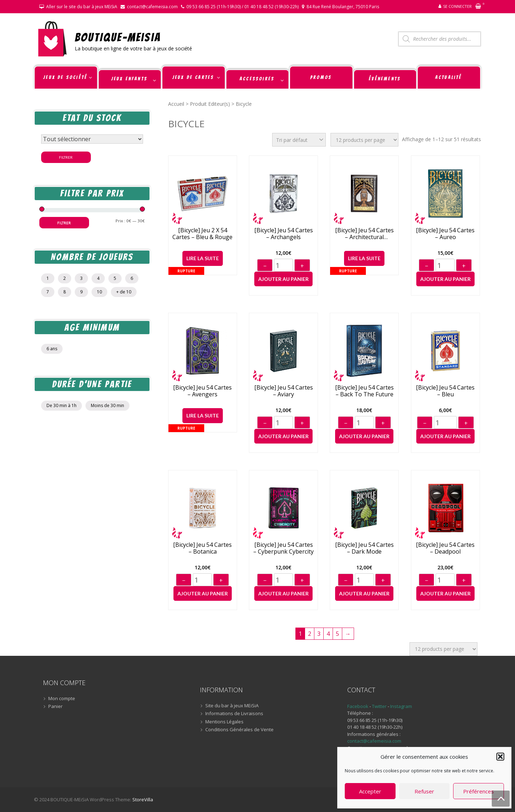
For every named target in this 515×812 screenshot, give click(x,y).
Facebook (358, 706)
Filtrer (66, 157)
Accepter (370, 791)
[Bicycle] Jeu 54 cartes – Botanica (202, 548)
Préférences (479, 791)
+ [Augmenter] (302, 266)
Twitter (380, 706)
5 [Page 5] (337, 634)
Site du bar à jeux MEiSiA (232, 706)
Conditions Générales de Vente (239, 730)
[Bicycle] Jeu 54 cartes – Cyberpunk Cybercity (283, 548)
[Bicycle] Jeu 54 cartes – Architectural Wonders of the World (364, 234)
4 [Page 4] (328, 634)
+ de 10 (124, 292)
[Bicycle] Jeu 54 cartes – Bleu (445, 391)
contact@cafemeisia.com (152, 7)
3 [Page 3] (319, 634)
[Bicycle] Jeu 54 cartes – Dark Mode (364, 548)
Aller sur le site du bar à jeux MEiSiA (82, 7)
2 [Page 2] (310, 634)
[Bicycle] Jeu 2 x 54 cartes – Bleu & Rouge (202, 234)
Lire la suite (203, 258)
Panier (55, 707)
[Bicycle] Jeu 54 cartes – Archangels (284, 234)
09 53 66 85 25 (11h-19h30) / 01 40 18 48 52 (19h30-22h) (242, 7)
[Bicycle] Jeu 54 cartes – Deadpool (445, 548)
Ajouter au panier (283, 279)
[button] (500, 757)
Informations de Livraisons (234, 714)
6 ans (52, 349)
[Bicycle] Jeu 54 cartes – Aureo (445, 234)
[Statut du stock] (92, 139)
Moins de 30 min (107, 405)
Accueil (176, 104)
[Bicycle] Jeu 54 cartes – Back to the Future (364, 391)
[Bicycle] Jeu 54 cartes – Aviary (284, 391)
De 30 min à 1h (62, 405)
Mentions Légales (224, 722)
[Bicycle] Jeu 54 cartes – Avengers (202, 391)
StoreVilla (143, 799)
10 (99, 292)
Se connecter (457, 6)
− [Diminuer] (265, 266)
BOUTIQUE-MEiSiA (118, 37)
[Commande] (299, 140)
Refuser (424, 791)
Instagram (401, 706)
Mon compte (62, 699)
